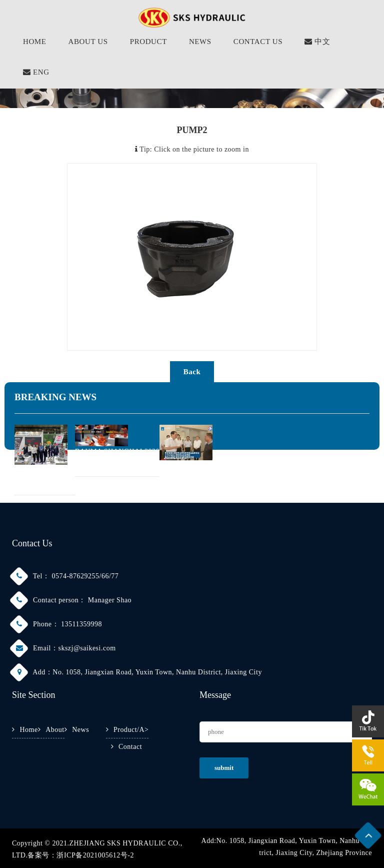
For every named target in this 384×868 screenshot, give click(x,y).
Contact (130, 747)
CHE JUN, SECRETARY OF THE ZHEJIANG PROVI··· (245, 466)
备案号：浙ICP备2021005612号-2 (80, 855)
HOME (35, 42)
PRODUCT (148, 42)
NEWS (200, 42)
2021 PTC (30, 470)
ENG (36, 72)
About (55, 730)
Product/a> (131, 730)
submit (224, 768)
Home (29, 730)
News (80, 730)
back (192, 372)
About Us (88, 42)
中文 (317, 42)
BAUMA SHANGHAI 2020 (117, 452)
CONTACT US (258, 42)
